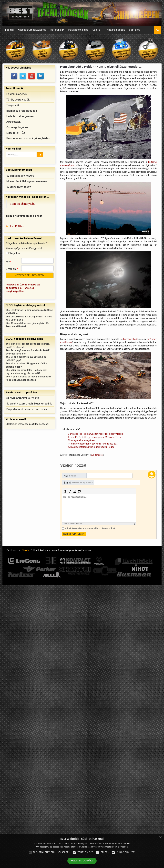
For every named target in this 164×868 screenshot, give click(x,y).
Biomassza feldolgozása (22, 111)
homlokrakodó (131, 339)
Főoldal (9, 30)
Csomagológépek (17, 127)
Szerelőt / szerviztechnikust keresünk (29, 404)
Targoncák (13, 105)
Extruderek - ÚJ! (16, 133)
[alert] (82, 851)
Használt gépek (116, 30)
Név (70, 476)
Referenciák (57, 30)
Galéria (98, 30)
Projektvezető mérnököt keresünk (27, 409)
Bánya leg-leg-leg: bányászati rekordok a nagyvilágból (96, 434)
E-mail (78, 483)
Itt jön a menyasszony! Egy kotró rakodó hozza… (93, 444)
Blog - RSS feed (17, 226)
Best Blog (136, 30)
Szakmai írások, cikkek (20, 176)
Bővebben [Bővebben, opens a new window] (123, 847)
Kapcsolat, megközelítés (32, 30)
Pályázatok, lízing (78, 30)
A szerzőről (97, 455)
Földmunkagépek (17, 94)
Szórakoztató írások (19, 187)
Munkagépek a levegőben (81, 440)
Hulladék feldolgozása (20, 116)
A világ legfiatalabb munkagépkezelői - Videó (91, 447)
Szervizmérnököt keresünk (23, 398)
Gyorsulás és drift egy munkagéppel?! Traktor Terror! (95, 437)
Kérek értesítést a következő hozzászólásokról (90, 528)
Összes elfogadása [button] (82, 861)
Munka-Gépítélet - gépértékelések (27, 181)
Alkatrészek (13, 122)
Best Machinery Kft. (22, 204)
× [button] (160, 837)
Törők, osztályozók (18, 100)
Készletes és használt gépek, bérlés (28, 138)
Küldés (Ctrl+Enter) (74, 534)
